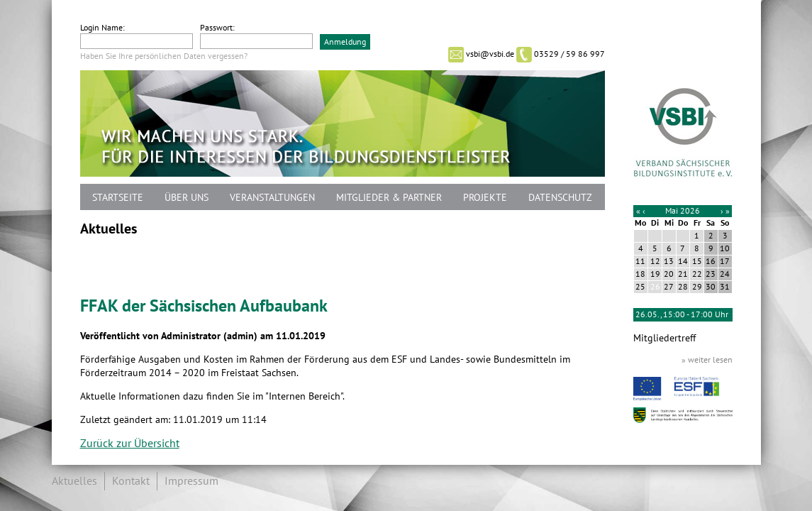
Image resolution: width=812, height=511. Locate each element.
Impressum (191, 481)
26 (655, 287)
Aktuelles (74, 481)
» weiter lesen (707, 360)
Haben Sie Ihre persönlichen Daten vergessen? (164, 56)
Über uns (187, 198)
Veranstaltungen (272, 198)
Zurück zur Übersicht (130, 444)
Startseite (118, 198)
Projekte (485, 198)
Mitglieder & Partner (389, 198)
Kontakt (131, 481)
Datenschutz (560, 198)
